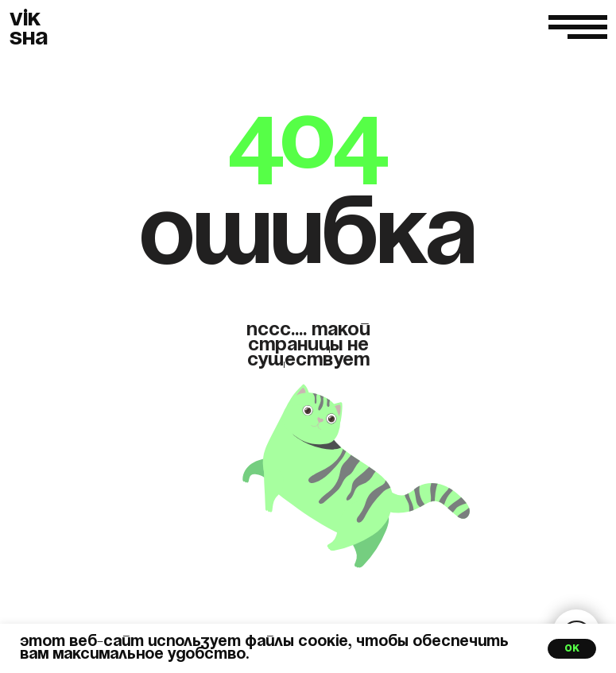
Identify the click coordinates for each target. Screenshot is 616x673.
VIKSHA (29, 29)
